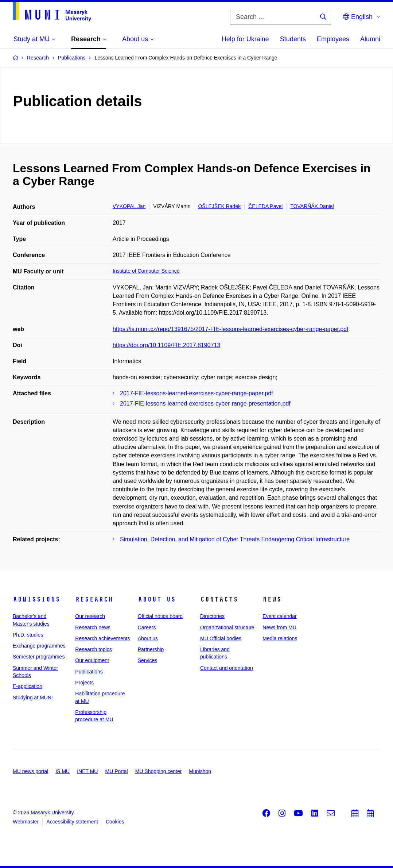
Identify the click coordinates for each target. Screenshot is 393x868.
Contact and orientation (227, 668)
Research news (93, 627)
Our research (90, 616)
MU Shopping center (159, 771)
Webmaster (26, 822)
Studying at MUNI (33, 698)
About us (157, 599)
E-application (28, 686)
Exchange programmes (39, 646)
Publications (89, 672)
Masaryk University (52, 813)
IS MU (63, 771)
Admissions (36, 599)
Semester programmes (39, 657)
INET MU (87, 771)
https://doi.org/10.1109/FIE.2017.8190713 (166, 345)
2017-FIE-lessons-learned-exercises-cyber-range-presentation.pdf (205, 404)
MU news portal (30, 771)
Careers (147, 627)
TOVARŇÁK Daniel (312, 206)
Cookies (115, 822)
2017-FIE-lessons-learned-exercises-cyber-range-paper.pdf (196, 393)
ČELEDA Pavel (265, 206)
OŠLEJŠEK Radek (219, 206)
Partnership (151, 649)
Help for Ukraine (245, 39)
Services (148, 660)
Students (293, 39)
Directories (212, 616)
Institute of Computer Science (146, 271)
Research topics (93, 649)
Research (94, 599)
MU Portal (116, 771)
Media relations (280, 638)
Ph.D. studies (28, 635)
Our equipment (92, 660)
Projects (84, 683)
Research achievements (102, 638)
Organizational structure (227, 627)
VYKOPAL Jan (129, 206)
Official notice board (160, 616)
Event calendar (279, 616)
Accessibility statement (72, 822)
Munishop (200, 771)
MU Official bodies (221, 638)
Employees (333, 39)
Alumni (370, 39)
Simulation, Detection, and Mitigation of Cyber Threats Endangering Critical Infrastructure (235, 539)
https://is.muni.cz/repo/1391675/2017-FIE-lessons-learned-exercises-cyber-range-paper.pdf (231, 329)
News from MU (279, 627)
